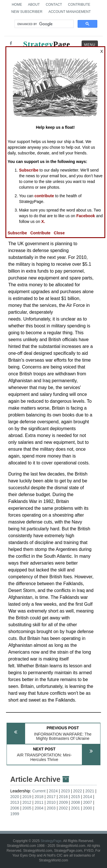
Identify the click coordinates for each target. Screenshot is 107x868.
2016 (63, 797)
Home (17, 5)
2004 (39, 808)
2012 (27, 802)
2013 (15, 802)
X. (43, 221)
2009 (63, 802)
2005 (27, 808)
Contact (54, 5)
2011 (39, 802)
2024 (53, 791)
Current (39, 791)
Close (59, 233)
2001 (75, 808)
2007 (87, 802)
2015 (75, 797)
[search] (44, 24)
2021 (90, 791)
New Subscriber (27, 12)
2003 (51, 808)
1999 (15, 814)
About (34, 5)
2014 (87, 797)
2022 (77, 791)
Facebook (86, 216)
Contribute (79, 5)
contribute (44, 196)
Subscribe (29, 170)
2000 (87, 808)
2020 (15, 797)
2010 (51, 802)
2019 (27, 797)
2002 (63, 808)
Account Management (70, 12)
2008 (75, 802)
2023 (65, 791)
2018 (39, 797)
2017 (51, 797)
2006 (15, 808)
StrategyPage (51, 841)
